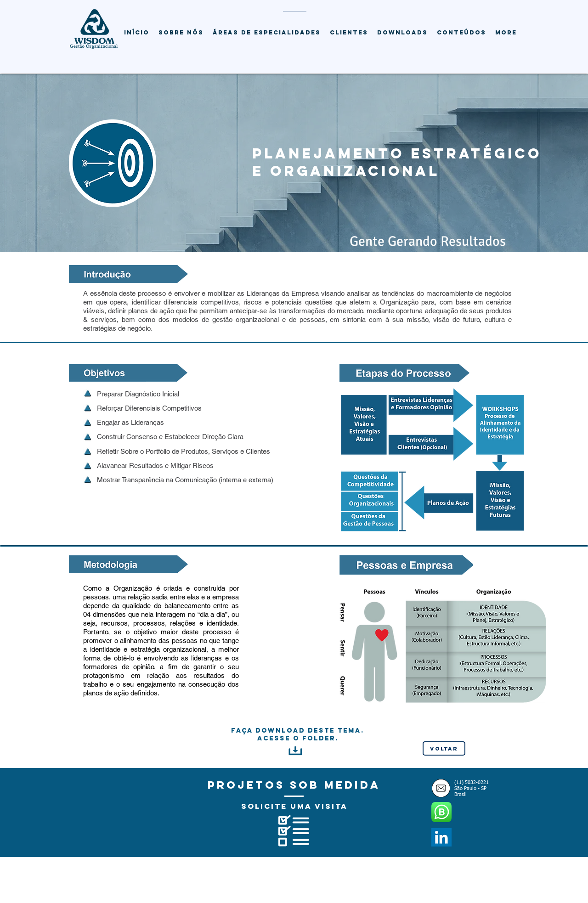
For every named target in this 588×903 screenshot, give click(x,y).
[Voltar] (444, 748)
